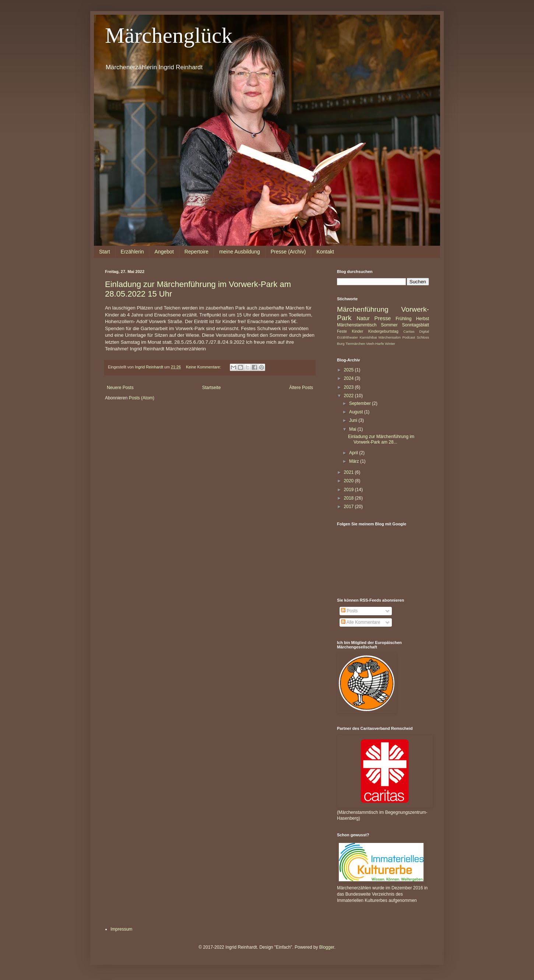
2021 (349, 472)
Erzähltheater (347, 337)
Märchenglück (169, 35)
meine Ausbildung (240, 252)
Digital (424, 331)
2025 (349, 370)
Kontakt (325, 252)
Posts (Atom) (142, 398)
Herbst (423, 319)
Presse (383, 318)
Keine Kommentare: (204, 367)
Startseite (212, 388)
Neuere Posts (120, 388)
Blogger (327, 947)
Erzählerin (132, 252)
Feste (342, 331)
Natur (363, 318)
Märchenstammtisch (357, 325)
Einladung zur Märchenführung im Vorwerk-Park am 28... (381, 439)
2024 (349, 378)
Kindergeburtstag (383, 331)
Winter (390, 344)
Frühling (403, 319)
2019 (349, 490)
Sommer (389, 325)
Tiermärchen (355, 344)
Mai (353, 429)
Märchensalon (390, 337)
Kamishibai (368, 337)
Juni (354, 420)
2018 (349, 498)
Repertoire (196, 252)
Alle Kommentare (361, 622)
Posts (349, 611)
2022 (349, 396)
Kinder (357, 331)
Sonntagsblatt (416, 325)
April (354, 453)
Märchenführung (363, 309)
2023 (349, 387)
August (357, 412)
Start (105, 252)
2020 (349, 481)
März (355, 461)
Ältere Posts (301, 388)
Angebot (164, 252)
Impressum (121, 929)
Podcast (409, 337)
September (361, 403)
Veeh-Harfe (375, 344)
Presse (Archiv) (288, 252)
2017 (349, 507)
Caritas (409, 331)
